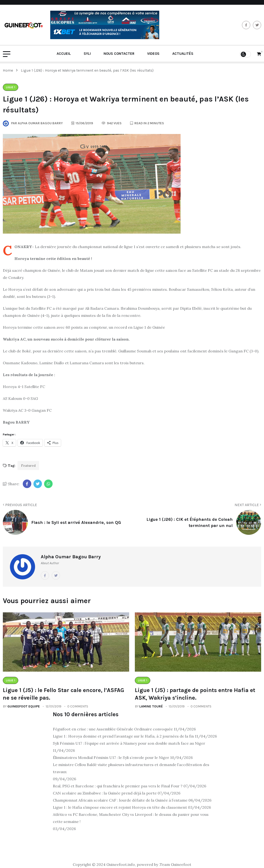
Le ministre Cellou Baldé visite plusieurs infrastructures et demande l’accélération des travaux (131, 768)
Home (9, 70)
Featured (28, 466)
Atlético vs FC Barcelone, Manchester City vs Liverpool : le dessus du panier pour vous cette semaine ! (131, 818)
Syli (87, 54)
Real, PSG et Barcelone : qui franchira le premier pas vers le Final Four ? (118, 786)
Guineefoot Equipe (24, 706)
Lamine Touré (151, 706)
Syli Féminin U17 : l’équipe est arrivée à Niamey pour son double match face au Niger (129, 743)
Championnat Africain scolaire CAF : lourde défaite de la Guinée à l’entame (120, 800)
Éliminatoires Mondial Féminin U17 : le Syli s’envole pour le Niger (111, 757)
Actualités (183, 54)
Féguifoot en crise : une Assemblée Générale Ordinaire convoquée (113, 729)
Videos (153, 54)
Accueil (64, 54)
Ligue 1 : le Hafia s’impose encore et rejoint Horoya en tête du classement (120, 807)
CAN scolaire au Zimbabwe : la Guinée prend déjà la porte (105, 793)
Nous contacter (119, 54)
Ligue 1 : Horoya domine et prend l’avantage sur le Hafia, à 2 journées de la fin (123, 736)
